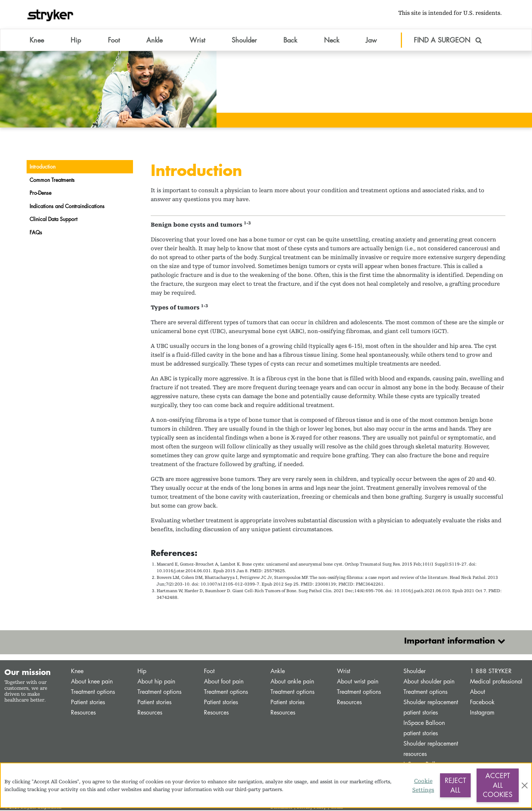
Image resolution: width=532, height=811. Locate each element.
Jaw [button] (371, 40)
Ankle (278, 672)
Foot (209, 672)
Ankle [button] (154, 40)
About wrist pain (358, 682)
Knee (77, 672)
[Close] (525, 785)
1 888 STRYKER (491, 672)
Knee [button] (37, 40)
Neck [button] (332, 40)
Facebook (482, 703)
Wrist (344, 672)
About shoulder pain (429, 682)
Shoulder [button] (244, 40)
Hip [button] (76, 40)
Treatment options (93, 693)
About (478, 693)
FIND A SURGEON (448, 40)
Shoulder (415, 672)
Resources (83, 713)
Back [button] (290, 40)
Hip (142, 672)
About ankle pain (292, 682)
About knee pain (92, 682)
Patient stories (88, 703)
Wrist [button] (197, 40)
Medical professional (496, 682)
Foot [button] (114, 40)
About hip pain (156, 682)
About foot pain (224, 682)
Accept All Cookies (498, 785)
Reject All (455, 785)
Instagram (482, 713)
